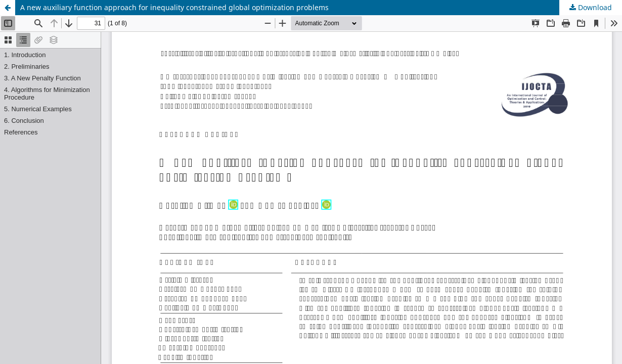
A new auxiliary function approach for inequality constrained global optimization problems (174, 7)
